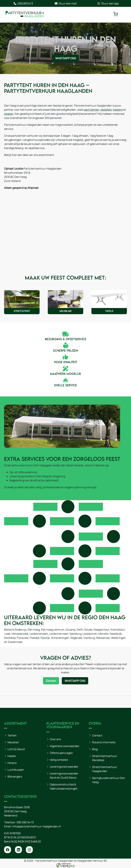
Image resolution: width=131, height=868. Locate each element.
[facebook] (8, 850)
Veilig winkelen (59, 760)
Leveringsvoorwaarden (64, 767)
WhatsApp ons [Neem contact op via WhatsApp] (66, 58)
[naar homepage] (25, 14)
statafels (106, 110)
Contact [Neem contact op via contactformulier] (51, 681)
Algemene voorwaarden (65, 746)
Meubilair (13, 742)
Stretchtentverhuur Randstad (105, 758)
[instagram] (29, 850)
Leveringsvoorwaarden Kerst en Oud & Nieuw (64, 775)
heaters (118, 110)
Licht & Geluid (16, 749)
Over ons (55, 739)
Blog (95, 749)
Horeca (12, 763)
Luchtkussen (16, 770)
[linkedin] (18, 850)
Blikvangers (15, 777)
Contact (97, 735)
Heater (12, 756)
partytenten (92, 110)
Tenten (12, 735)
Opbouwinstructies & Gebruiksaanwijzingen (64, 786)
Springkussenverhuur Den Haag (109, 780)
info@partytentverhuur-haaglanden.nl (37, 826)
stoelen (9, 114)
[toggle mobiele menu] (125, 14)
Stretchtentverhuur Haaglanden (105, 769)
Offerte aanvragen (61, 753)
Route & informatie (104, 742)
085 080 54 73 (25, 822)
